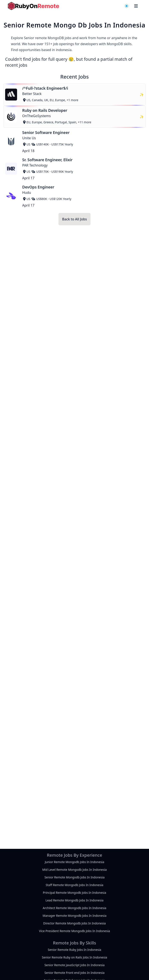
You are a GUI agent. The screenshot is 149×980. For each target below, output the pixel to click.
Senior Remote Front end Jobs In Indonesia (74, 973)
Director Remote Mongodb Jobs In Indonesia (75, 923)
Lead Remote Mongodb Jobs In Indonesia (74, 900)
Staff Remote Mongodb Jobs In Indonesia (74, 885)
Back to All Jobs (74, 219)
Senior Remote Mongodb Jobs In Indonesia (74, 877)
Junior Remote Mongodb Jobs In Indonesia (75, 862)
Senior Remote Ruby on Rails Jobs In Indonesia (74, 957)
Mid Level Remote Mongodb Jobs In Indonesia (74, 870)
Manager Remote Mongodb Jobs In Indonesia (75, 916)
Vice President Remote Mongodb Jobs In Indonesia (74, 931)
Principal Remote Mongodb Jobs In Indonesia (75, 893)
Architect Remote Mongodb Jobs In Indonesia (74, 908)
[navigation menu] (127, 6)
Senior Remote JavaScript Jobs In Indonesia (74, 965)
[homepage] (34, 6)
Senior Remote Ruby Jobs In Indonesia (74, 950)
